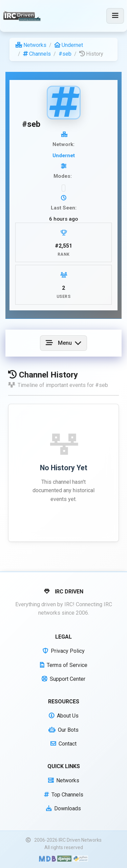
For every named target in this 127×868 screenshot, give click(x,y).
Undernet (69, 45)
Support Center (63, 679)
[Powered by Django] (64, 859)
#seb (65, 54)
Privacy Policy (64, 651)
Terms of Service (64, 665)
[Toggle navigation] (115, 16)
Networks (31, 45)
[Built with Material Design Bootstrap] (47, 859)
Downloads (63, 808)
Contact (63, 744)
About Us (64, 716)
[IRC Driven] (23, 16)
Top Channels (64, 795)
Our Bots (63, 730)
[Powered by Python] (80, 859)
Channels (37, 54)
